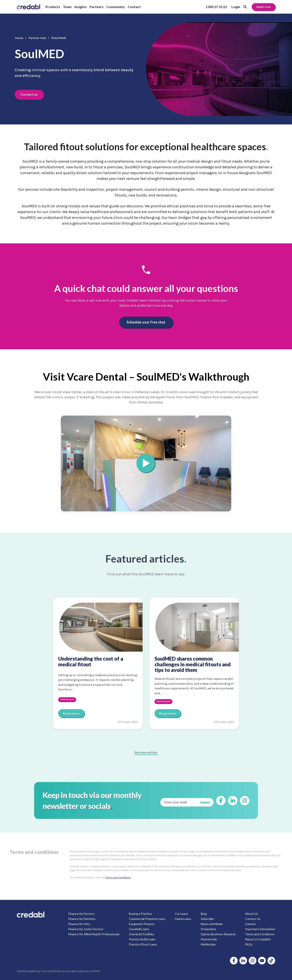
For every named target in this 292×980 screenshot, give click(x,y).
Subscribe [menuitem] (207, 919)
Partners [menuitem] (97, 7)
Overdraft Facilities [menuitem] (142, 934)
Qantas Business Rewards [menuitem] (218, 934)
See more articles (146, 752)
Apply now (263, 7)
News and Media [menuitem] (212, 924)
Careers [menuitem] (250, 924)
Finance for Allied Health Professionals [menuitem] (94, 934)
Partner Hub (40, 38)
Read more (71, 713)
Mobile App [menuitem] (208, 944)
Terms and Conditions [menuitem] (260, 934)
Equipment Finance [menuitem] (142, 924)
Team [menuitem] (67, 7)
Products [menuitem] (53, 7)
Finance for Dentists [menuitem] (82, 919)
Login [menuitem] (236, 7)
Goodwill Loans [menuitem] (139, 929)
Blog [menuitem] (204, 913)
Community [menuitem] (116, 7)
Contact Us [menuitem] (253, 919)
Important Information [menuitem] (260, 929)
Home (20, 38)
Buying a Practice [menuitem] (140, 913)
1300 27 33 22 (216, 7)
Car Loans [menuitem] (182, 913)
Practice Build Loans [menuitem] (142, 939)
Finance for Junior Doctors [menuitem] (86, 929)
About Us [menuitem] (252, 913)
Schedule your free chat (146, 322)
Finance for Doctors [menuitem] (82, 913)
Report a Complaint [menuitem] (258, 939)
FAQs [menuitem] (249, 944)
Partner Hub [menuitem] (209, 939)
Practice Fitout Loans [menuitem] (143, 944)
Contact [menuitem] (134, 7)
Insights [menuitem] (81, 7)
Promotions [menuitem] (208, 929)
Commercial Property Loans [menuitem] (147, 919)
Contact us (31, 94)
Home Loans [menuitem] (183, 919)
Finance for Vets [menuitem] (79, 924)
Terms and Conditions (118, 877)
